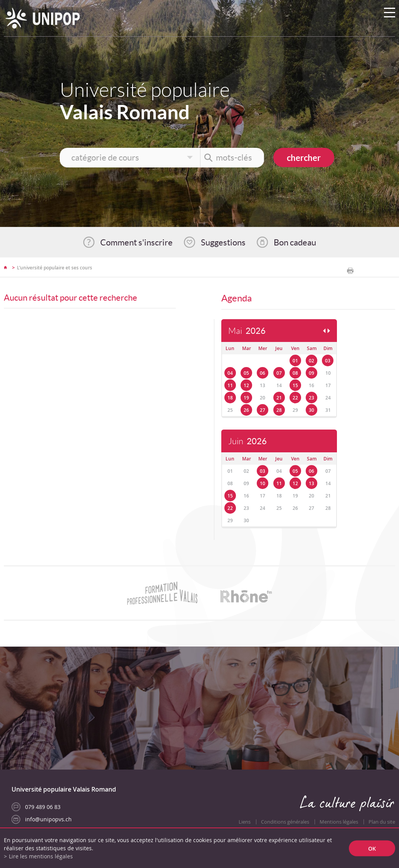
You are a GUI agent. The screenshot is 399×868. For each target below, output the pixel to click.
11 (230, 385)
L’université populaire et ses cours (55, 268)
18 (230, 398)
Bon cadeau (295, 242)
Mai (247, 331)
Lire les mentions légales (41, 856)
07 (279, 373)
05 (246, 373)
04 (230, 373)
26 (246, 410)
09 (311, 373)
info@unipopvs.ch (48, 819)
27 (263, 410)
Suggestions (223, 242)
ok (372, 848)
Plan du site (382, 822)
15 (295, 385)
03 (328, 361)
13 (311, 483)
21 (279, 398)
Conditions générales (285, 822)
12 (246, 385)
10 (263, 483)
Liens (245, 822)
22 (295, 398)
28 (279, 410)
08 (295, 373)
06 (263, 373)
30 (311, 410)
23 (311, 398)
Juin (247, 441)
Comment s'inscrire (136, 242)
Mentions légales (339, 822)
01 (295, 361)
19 (246, 398)
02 (311, 361)
